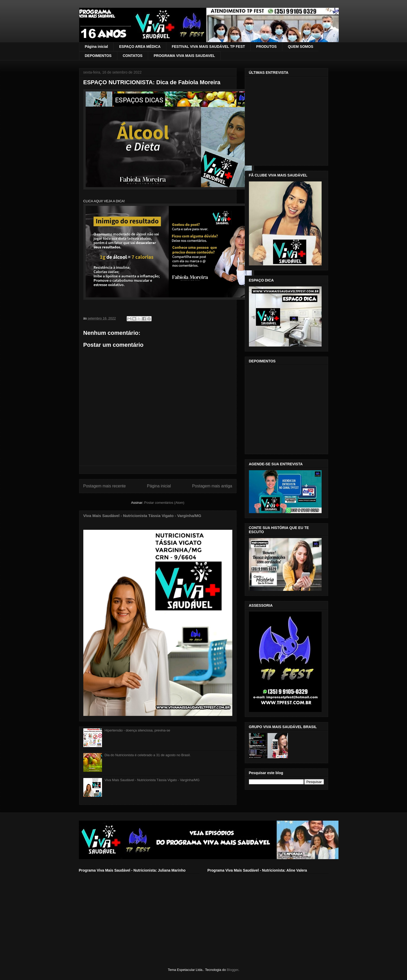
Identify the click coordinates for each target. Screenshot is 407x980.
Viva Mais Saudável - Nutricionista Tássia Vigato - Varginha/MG (142, 516)
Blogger (233, 970)
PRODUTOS (266, 47)
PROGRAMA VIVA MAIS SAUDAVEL (184, 56)
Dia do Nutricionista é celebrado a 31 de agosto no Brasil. (148, 755)
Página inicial (96, 47)
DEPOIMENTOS (98, 56)
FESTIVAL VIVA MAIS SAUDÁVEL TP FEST (208, 47)
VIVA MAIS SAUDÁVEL (97, 16)
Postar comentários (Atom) (164, 503)
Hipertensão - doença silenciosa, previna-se (137, 730)
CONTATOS (133, 56)
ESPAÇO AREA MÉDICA (140, 47)
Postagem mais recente (105, 486)
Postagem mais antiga (212, 486)
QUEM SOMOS (301, 47)
